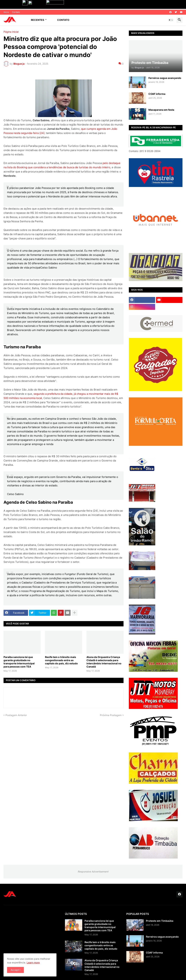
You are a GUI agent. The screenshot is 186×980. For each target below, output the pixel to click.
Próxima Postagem (111, 715)
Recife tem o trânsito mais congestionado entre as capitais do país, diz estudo (61, 660)
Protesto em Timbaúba (160, 921)
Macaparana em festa (161, 110)
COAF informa (157, 94)
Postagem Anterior (16, 715)
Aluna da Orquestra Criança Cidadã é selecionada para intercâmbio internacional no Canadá (104, 662)
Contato (16, 12)
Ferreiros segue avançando (165, 78)
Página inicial (11, 32)
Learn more (33, 962)
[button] (171, 20)
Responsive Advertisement (93, 872)
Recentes (37, 20)
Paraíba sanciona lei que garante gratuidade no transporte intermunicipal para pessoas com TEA (19, 662)
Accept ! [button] (15, 970)
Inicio (6, 12)
